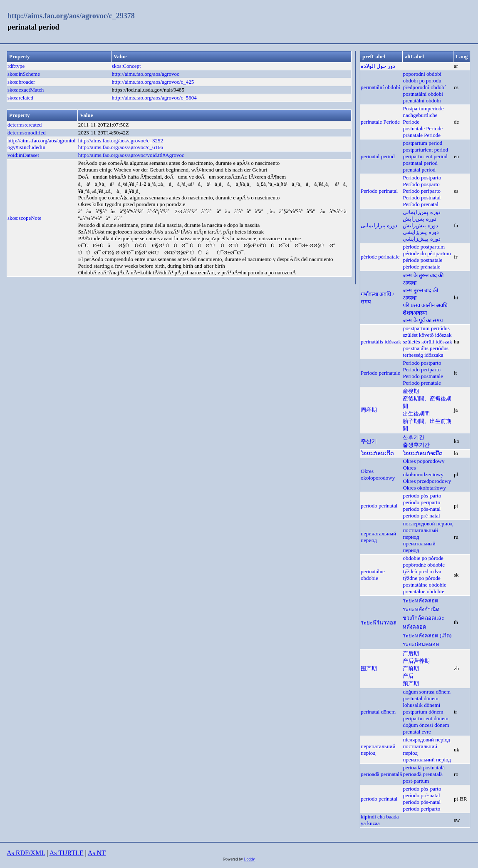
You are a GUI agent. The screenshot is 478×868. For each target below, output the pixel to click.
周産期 (369, 410)
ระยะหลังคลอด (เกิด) (427, 635)
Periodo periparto (422, 369)
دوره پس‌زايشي (421, 232)
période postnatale (422, 260)
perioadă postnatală (424, 767)
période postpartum (424, 247)
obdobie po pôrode (423, 558)
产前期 (411, 668)
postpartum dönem (423, 712)
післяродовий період (426, 740)
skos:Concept (126, 66)
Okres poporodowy (424, 461)
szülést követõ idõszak (427, 335)
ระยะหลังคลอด (420, 601)
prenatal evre (417, 732)
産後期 (411, 391)
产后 (408, 676)
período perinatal (379, 506)
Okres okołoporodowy (378, 474)
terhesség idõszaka (423, 355)
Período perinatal (379, 191)
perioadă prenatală (423, 774)
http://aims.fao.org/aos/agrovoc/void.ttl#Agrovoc (131, 155)
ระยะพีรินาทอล (379, 623)
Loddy (249, 859)
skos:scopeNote (25, 218)
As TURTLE (67, 853)
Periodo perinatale (380, 373)
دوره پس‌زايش (419, 219)
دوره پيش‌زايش (420, 225)
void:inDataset (23, 155)
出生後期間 (416, 414)
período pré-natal (421, 516)
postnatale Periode (423, 128)
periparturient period (425, 156)
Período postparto (422, 178)
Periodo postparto (422, 363)
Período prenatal (421, 204)
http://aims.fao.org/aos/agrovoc (146, 74)
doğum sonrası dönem (427, 692)
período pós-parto (422, 496)
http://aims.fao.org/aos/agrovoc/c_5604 (154, 98)
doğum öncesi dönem (426, 725)
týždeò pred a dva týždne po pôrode (422, 575)
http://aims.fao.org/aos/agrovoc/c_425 (153, 82)
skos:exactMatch (26, 90)
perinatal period (378, 156)
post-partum (416, 781)
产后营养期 (416, 661)
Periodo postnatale (423, 376)
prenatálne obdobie (423, 591)
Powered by (233, 859)
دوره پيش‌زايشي (421, 239)
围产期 (369, 668)
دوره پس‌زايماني (421, 212)
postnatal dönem (421, 698)
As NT (97, 853)
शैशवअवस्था (415, 313)
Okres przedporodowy (427, 481)
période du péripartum (427, 253)
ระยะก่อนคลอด (421, 644)
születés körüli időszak (427, 342)
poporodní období (422, 74)
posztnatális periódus (425, 348)
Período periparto (422, 191)
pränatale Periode (422, 135)
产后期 (411, 653)
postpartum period (422, 143)
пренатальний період (427, 760)
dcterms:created (25, 125)
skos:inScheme (24, 74)
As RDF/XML (26, 853)
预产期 (411, 683)
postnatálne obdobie (424, 585)
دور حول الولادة (378, 66)
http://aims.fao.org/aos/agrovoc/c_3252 (121, 141)
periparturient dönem (425, 718)
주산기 (369, 441)
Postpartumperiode (423, 108)
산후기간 (414, 437)
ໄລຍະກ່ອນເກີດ (377, 453)
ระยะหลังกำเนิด (421, 609)
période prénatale (421, 267)
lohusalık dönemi (421, 705)
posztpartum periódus (426, 328)
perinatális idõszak (381, 342)
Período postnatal (422, 198)
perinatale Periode (380, 122)
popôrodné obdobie (424, 565)
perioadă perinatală (381, 774)
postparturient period (425, 150)
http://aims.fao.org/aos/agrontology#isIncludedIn (42, 144)
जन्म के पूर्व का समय (423, 320)
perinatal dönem (378, 712)
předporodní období (424, 87)
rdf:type (16, 66)
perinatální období (380, 87)
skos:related (20, 98)
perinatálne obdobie (373, 575)
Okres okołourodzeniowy (423, 471)
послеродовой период (427, 524)
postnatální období (423, 94)
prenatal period (419, 170)
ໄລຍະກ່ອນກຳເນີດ (423, 453)
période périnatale (380, 257)
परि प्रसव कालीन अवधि (425, 305)
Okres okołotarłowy (424, 488)
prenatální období (422, 101)
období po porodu (422, 81)
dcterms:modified (27, 133)
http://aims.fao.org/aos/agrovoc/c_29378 (71, 16)
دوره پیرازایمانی (379, 225)
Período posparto (421, 184)
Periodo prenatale (422, 383)
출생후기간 (416, 445)
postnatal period (420, 163)
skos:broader (21, 82)
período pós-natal (422, 509)
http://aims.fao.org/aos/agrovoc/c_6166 (121, 147)
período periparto (421, 502)
